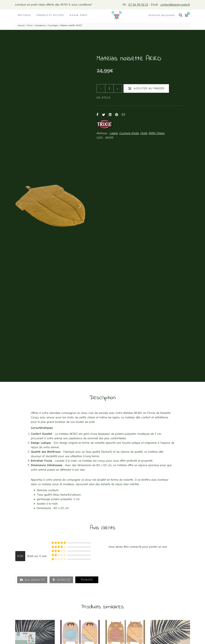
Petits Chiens (157, 133)
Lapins (114, 133)
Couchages (53, 25)
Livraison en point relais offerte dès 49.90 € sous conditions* (54, 5)
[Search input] (163, 15)
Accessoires (40, 25)
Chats (144, 133)
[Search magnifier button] (181, 15)
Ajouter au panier (146, 88)
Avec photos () (34, 580)
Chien (30, 25)
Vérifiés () (63, 580)
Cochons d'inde (129, 133)
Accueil (21, 25)
